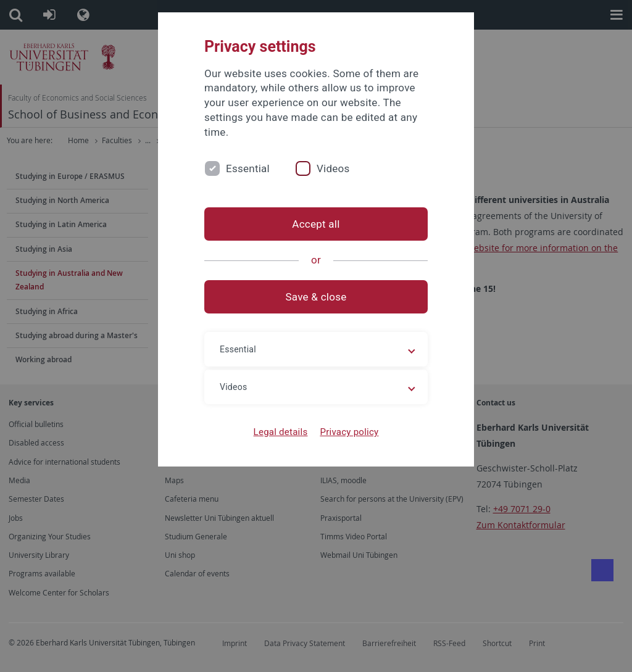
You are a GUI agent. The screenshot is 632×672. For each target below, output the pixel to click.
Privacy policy (349, 432)
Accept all (316, 224)
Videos (333, 168)
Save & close (316, 297)
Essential (248, 168)
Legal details (281, 432)
